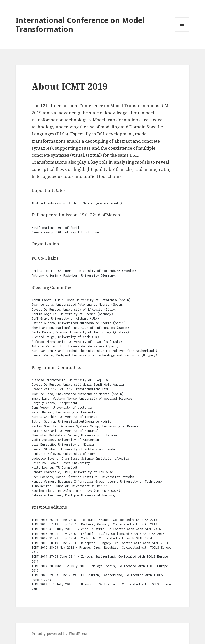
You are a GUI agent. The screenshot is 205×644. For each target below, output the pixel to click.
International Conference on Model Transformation (80, 24)
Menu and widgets (182, 31)
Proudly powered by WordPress (60, 634)
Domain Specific (146, 127)
